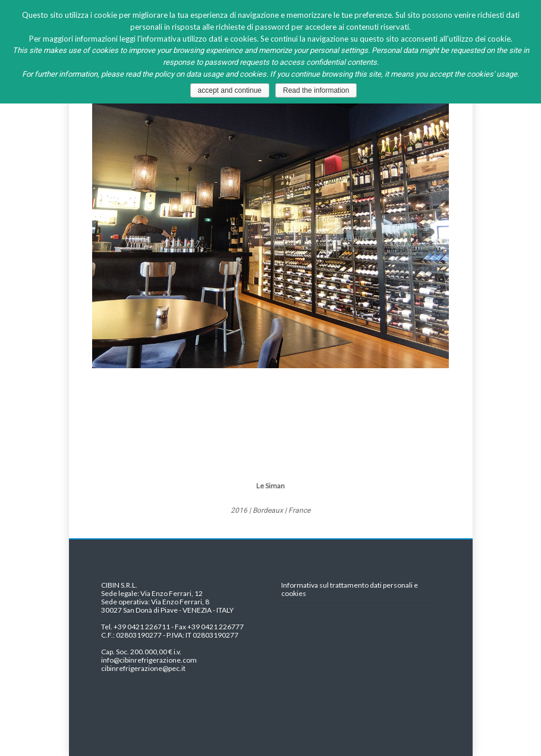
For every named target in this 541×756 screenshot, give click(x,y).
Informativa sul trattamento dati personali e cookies (350, 589)
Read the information (316, 90)
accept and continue (230, 90)
